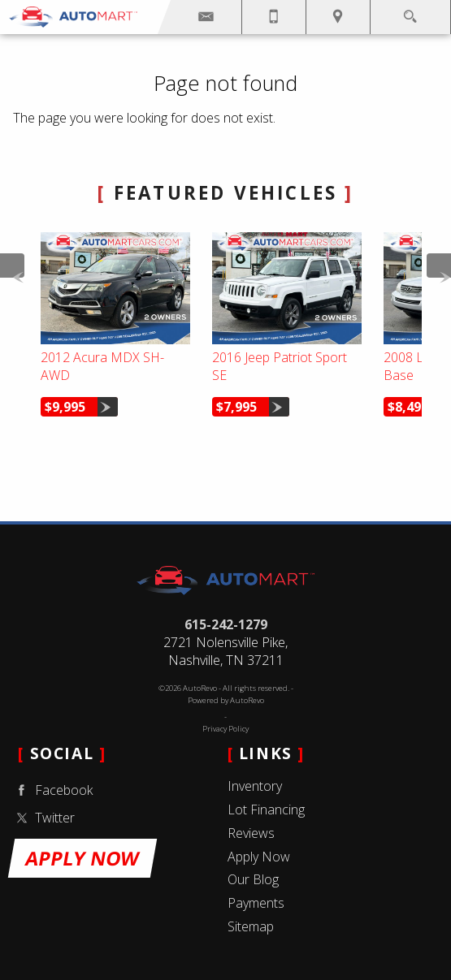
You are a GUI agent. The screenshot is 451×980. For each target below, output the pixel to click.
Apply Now (259, 857)
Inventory (255, 786)
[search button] (410, 12)
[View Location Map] (338, 17)
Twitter (43, 818)
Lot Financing (266, 809)
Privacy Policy (225, 729)
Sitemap (251, 926)
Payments (256, 903)
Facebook (52, 790)
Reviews (251, 833)
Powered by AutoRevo (226, 700)
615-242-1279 (226, 624)
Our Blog (253, 879)
